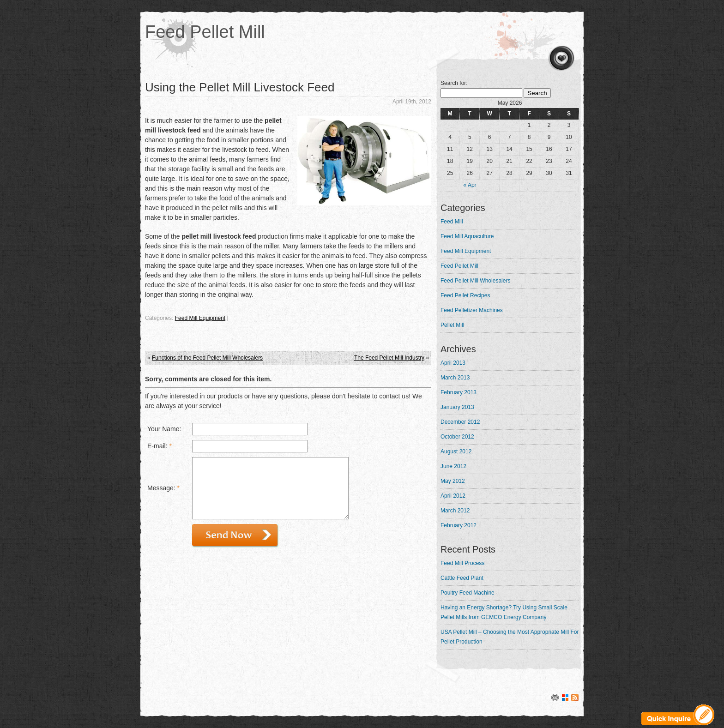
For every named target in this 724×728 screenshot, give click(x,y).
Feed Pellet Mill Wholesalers (475, 281)
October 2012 (457, 437)
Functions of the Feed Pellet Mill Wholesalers (207, 358)
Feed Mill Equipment (200, 318)
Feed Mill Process (462, 563)
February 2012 (459, 525)
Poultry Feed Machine (468, 593)
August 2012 (456, 451)
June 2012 (453, 466)
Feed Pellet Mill (205, 32)
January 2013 (457, 407)
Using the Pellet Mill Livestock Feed (240, 87)
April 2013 (453, 363)
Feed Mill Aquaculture (467, 236)
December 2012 (460, 422)
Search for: (454, 83)
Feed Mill (452, 222)
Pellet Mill (452, 325)
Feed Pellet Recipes (465, 295)
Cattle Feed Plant (462, 578)
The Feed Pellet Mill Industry (389, 358)
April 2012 (453, 496)
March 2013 (455, 378)
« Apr (470, 185)
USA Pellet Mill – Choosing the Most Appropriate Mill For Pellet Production (510, 637)
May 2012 (453, 481)
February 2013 (459, 392)
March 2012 (455, 511)
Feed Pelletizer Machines (472, 310)
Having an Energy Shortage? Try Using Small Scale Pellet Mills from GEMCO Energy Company (504, 612)
